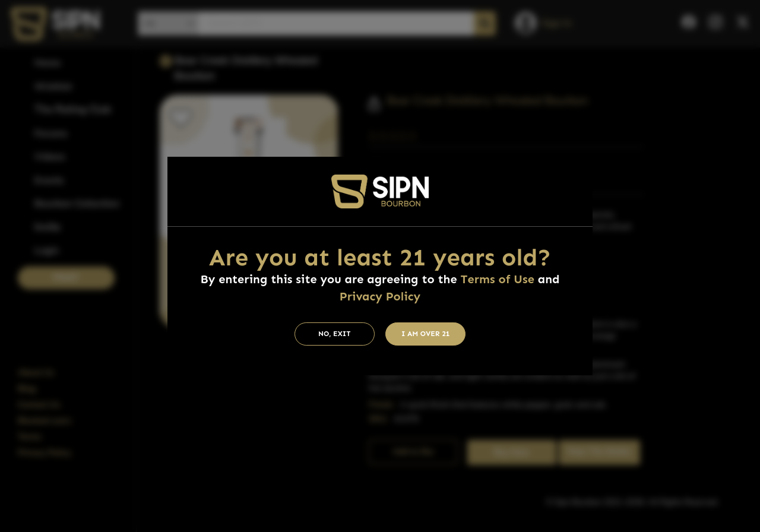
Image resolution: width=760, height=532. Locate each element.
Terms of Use (498, 279)
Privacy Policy (380, 296)
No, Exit (335, 334)
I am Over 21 (426, 334)
